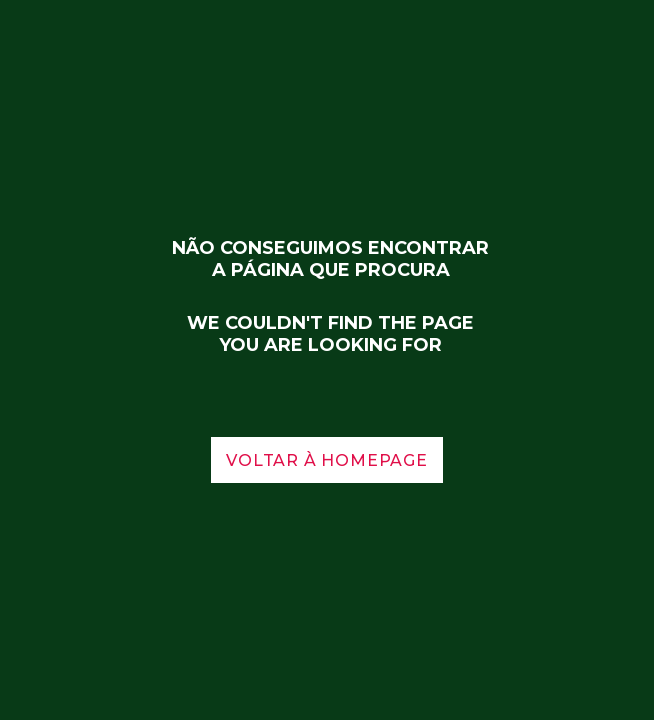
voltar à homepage (327, 460)
